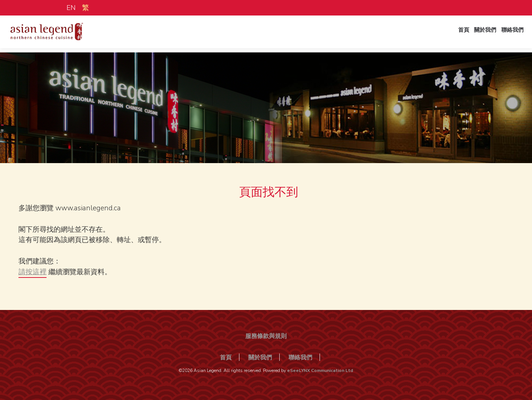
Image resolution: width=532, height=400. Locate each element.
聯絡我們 (509, 34)
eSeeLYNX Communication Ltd (320, 370)
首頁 (453, 34)
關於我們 (478, 34)
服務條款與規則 (266, 336)
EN (71, 8)
